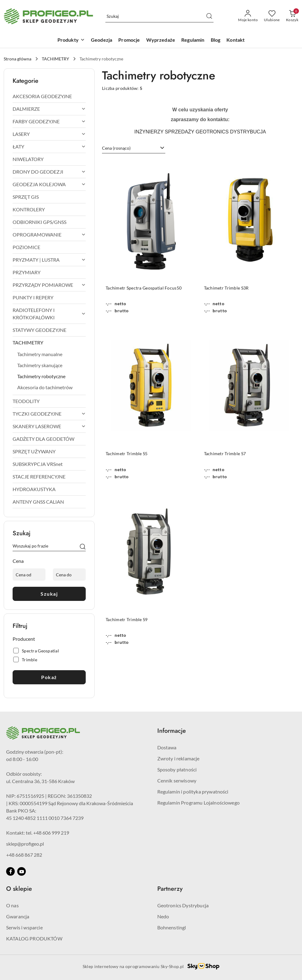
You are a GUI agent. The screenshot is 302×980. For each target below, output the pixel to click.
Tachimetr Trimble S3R (226, 288)
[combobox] (134, 148)
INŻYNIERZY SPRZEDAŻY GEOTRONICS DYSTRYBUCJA (200, 132)
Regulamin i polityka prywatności (193, 792)
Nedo (163, 916)
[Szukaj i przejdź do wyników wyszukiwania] (209, 16)
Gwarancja (18, 916)
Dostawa (167, 747)
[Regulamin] (193, 40)
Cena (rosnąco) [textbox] (116, 148)
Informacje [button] (172, 731)
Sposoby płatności (177, 769)
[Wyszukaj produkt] (159, 16)
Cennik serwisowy (177, 780)
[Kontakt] (235, 40)
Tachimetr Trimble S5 (127, 453)
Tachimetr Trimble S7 (225, 453)
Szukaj (49, 594)
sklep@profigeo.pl (25, 844)
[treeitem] (49, 96)
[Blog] (216, 40)
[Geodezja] (102, 40)
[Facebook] (10, 871)
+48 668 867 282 (24, 855)
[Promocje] (129, 40)
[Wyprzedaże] (161, 40)
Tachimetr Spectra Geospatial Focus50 (144, 288)
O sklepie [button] (19, 889)
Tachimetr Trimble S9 (127, 619)
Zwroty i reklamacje (178, 758)
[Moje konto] (248, 16)
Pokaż (49, 677)
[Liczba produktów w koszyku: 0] (292, 16)
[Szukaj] (83, 547)
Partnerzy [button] (170, 889)
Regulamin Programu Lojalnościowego (198, 803)
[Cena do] (69, 575)
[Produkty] (71, 40)
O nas (12, 905)
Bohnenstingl (172, 927)
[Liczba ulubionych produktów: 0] (272, 16)
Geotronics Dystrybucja (183, 905)
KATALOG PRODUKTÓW (34, 938)
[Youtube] (22, 871)
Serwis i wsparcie (24, 927)
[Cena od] (29, 575)
